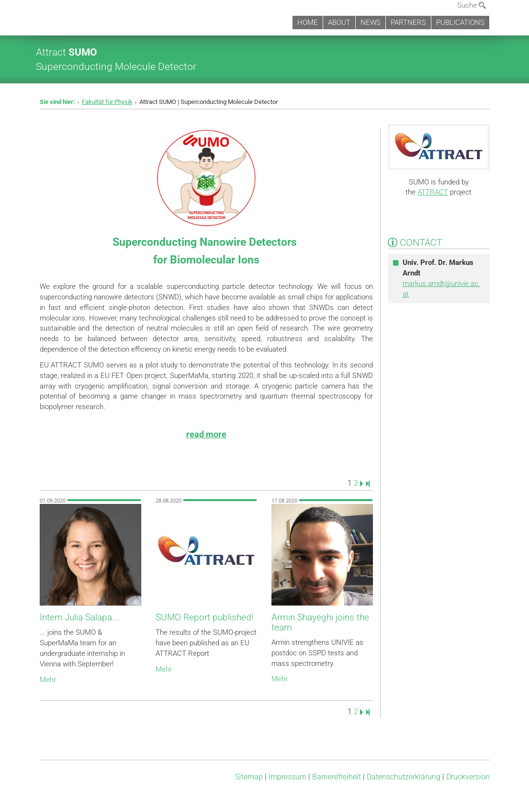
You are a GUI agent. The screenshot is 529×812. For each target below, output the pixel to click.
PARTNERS (408, 23)
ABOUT (339, 23)
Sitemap (249, 777)
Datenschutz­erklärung (404, 777)
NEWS (371, 23)
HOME (308, 23)
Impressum (287, 777)
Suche (472, 5)
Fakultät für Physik (107, 102)
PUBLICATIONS (460, 23)
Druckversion (468, 777)
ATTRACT (433, 192)
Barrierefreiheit (337, 777)
